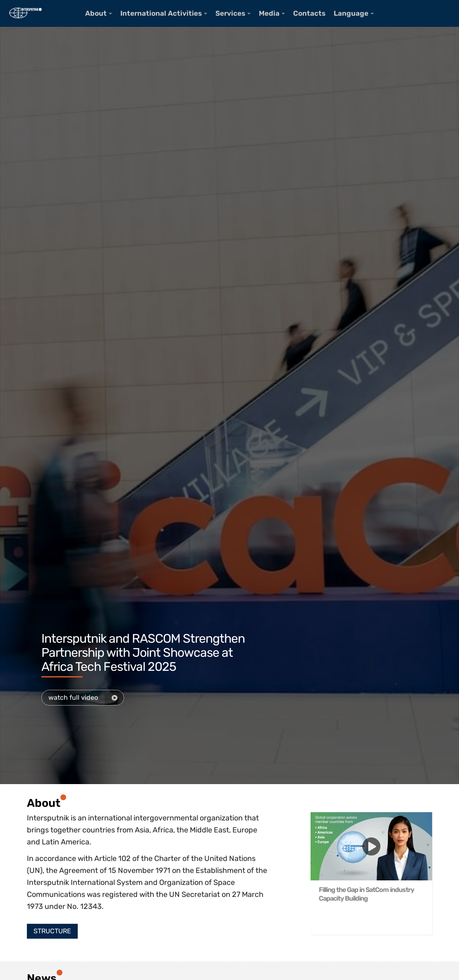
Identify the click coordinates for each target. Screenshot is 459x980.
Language (351, 13)
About (96, 13)
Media (269, 13)
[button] (52, 931)
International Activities (161, 13)
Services (230, 13)
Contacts (309, 13)
